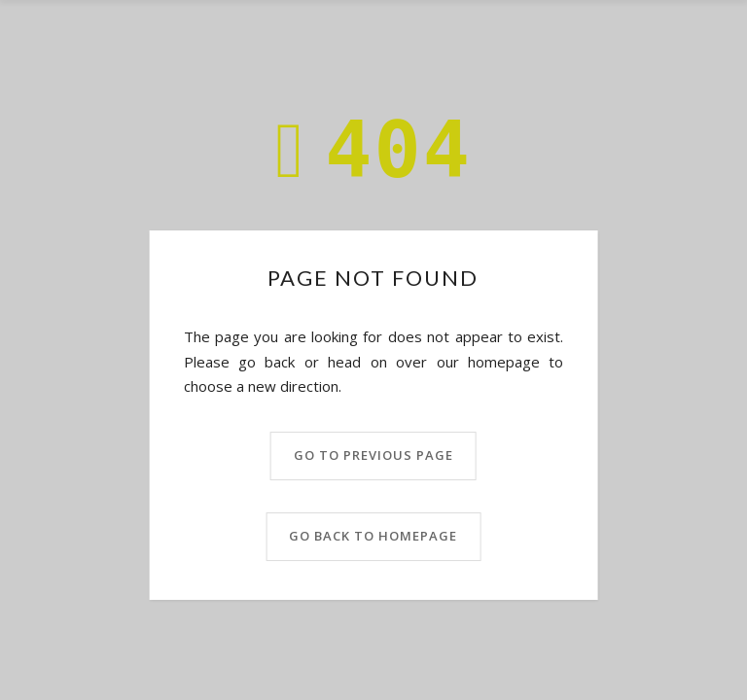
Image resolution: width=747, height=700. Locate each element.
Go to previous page (373, 455)
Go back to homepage (373, 536)
